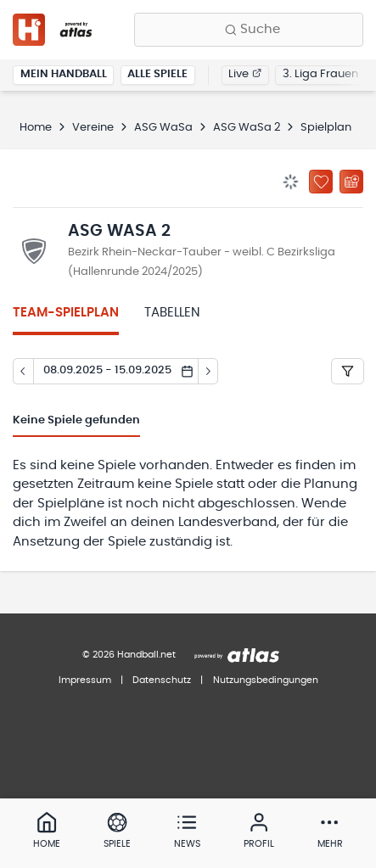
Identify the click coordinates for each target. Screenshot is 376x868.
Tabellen (172, 313)
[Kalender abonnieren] (351, 182)
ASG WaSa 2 (247, 128)
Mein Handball (64, 74)
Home (36, 128)
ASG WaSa (163, 128)
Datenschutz (162, 680)
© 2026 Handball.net (129, 655)
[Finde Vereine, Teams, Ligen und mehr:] (249, 30)
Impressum (85, 680)
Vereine (93, 128)
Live (245, 74)
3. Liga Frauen (320, 74)
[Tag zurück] (23, 372)
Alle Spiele (157, 74)
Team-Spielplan (66, 313)
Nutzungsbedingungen (266, 680)
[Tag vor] (209, 372)
